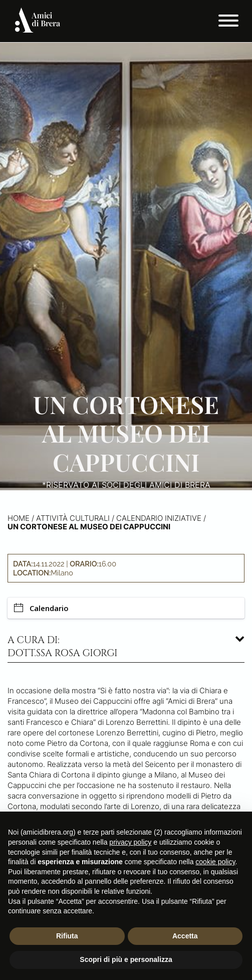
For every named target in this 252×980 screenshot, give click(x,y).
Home (19, 518)
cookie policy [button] (215, 862)
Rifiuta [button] (67, 936)
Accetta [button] (185, 936)
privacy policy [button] (130, 842)
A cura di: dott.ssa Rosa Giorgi (63, 647)
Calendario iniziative (159, 518)
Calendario (41, 608)
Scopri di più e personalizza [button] (126, 959)
